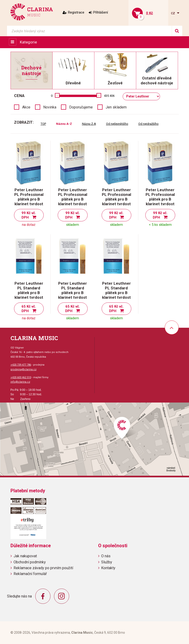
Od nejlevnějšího (117, 124)
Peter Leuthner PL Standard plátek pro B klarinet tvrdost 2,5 (73, 293)
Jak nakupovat (25, 556)
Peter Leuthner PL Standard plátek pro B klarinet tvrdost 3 (116, 293)
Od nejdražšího (148, 124)
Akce (26, 107)
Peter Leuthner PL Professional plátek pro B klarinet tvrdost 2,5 (29, 199)
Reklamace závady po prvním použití (43, 568)
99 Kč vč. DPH (29, 215)
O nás (106, 556)
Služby (107, 562)
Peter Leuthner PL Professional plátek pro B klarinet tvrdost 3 (73, 199)
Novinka (50, 107)
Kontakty (108, 568)
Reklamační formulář (30, 574)
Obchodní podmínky (30, 562)
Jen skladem (116, 107)
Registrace (76, 12)
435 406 (109, 96)
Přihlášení (101, 12)
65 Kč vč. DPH (29, 309)
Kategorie (28, 42)
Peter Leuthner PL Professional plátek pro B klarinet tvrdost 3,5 (116, 199)
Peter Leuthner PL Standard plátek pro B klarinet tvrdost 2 (29, 293)
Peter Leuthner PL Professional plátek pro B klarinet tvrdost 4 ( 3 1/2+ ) (160, 199)
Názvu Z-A (89, 124)
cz (173, 13)
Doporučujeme (81, 107)
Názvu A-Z (64, 124)
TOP (43, 124)
